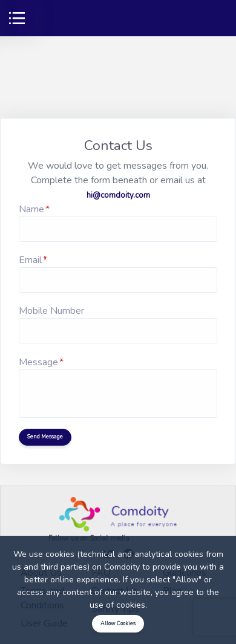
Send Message (45, 437)
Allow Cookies (118, 623)
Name (31, 209)
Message (38, 362)
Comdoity (122, 567)
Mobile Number (51, 311)
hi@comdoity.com (118, 195)
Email (30, 260)
